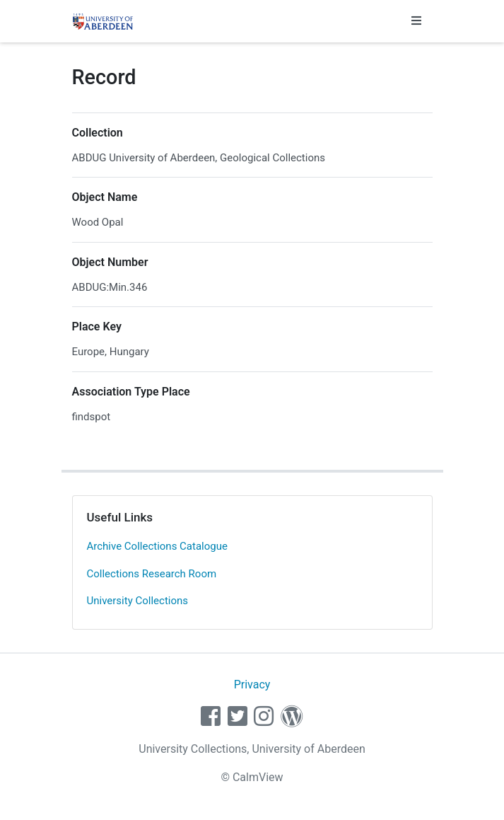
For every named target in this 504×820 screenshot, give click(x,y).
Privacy (252, 685)
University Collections (138, 601)
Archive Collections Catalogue (157, 546)
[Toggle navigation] (416, 21)
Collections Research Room (152, 574)
